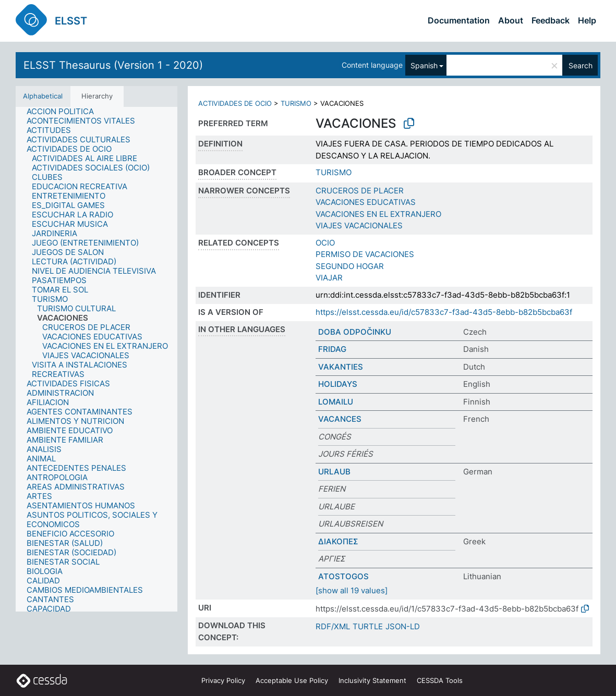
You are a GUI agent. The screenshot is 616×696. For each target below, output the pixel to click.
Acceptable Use (292, 680)
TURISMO (296, 103)
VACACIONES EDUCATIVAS (366, 202)
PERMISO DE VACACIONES (365, 254)
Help (587, 20)
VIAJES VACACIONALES (359, 225)
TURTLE (368, 626)
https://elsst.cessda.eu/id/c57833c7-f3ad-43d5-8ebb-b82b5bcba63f (444, 312)
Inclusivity (372, 680)
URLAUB (334, 472)
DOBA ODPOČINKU (355, 332)
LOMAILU (336, 402)
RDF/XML (333, 626)
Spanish (424, 65)
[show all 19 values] (352, 590)
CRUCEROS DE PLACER (360, 191)
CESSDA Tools (440, 680)
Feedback (551, 20)
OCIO (325, 243)
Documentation (459, 20)
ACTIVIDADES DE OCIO (235, 103)
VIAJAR (329, 278)
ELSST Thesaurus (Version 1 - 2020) (113, 65)
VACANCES (340, 419)
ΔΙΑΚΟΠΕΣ (338, 541)
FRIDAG (332, 349)
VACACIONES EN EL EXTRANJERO (378, 214)
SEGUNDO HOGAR (350, 266)
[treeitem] (65, 112)
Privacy (223, 680)
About (511, 20)
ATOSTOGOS (343, 576)
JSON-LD (403, 626)
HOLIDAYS (338, 384)
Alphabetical (43, 96)
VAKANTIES (341, 367)
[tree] (96, 359)
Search (581, 65)
